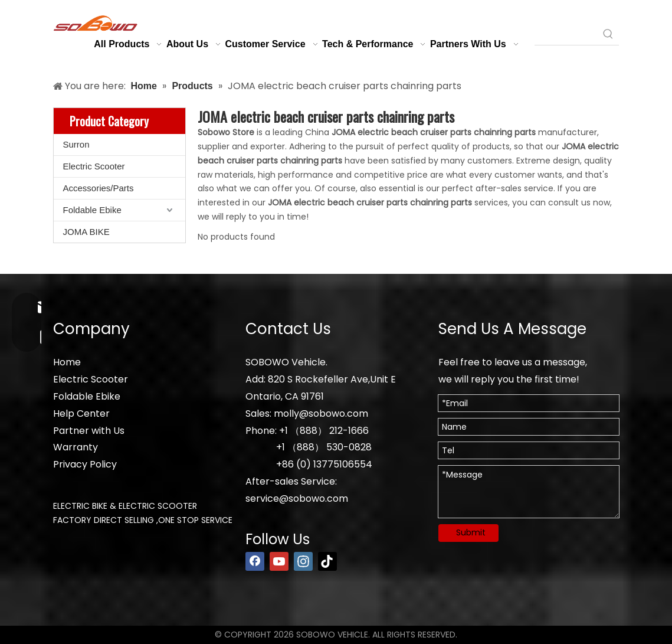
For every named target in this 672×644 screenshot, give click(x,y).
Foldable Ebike (92, 210)
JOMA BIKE (86, 232)
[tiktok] (327, 561)
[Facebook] (255, 561)
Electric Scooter (94, 166)
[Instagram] (303, 561)
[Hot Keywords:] (608, 34)
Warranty (76, 447)
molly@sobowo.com (321, 413)
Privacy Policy (85, 464)
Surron (76, 144)
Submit (471, 532)
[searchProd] (566, 34)
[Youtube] (279, 561)
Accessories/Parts (99, 188)
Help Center (81, 413)
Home (67, 362)
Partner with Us (89, 431)
